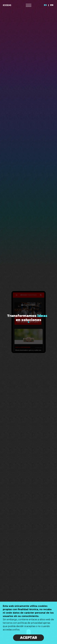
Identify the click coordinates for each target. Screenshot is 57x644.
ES (45, 5)
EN (52, 5)
